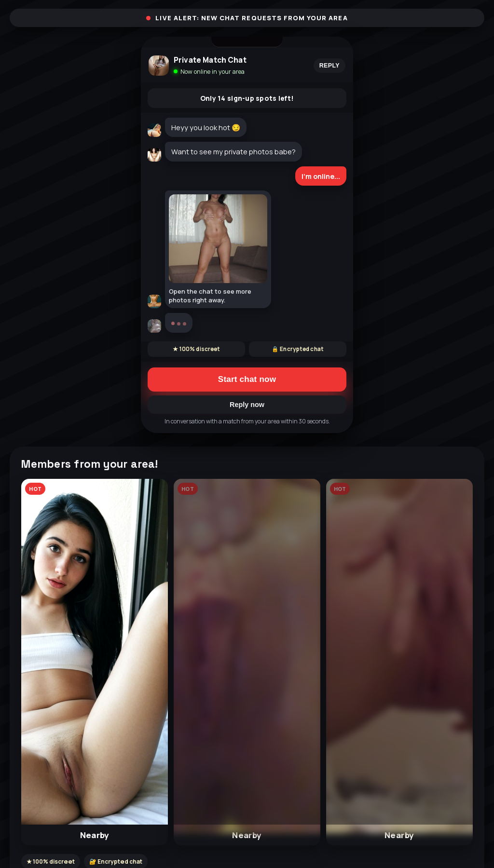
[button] (95, 662)
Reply (329, 66)
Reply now (247, 405)
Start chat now (247, 379)
